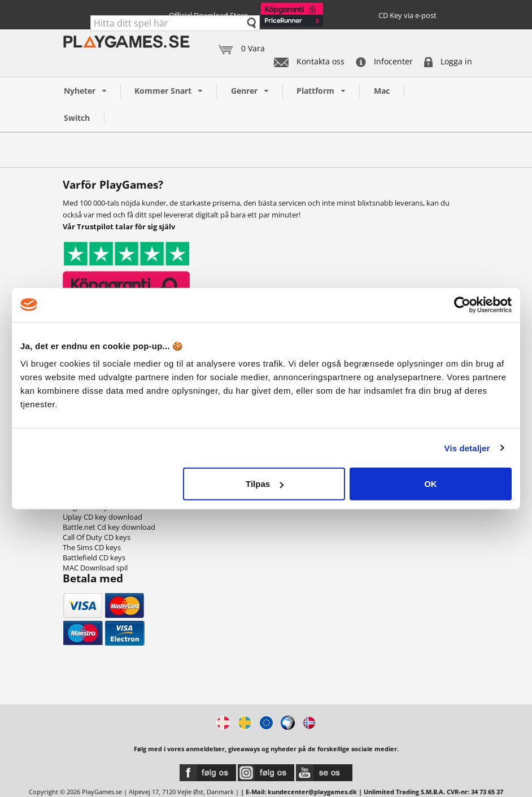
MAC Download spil (95, 568)
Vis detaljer (467, 448)
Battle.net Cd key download (109, 527)
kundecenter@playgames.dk (312, 792)
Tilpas (265, 484)
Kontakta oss (309, 61)
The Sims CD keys (92, 547)
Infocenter (384, 61)
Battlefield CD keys (94, 558)
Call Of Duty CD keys (97, 537)
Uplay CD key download (103, 517)
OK (431, 484)
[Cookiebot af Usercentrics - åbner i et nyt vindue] (462, 304)
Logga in (448, 61)
